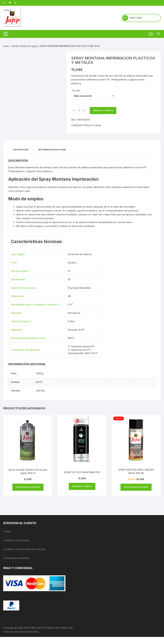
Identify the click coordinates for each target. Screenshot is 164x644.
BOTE (39, 382)
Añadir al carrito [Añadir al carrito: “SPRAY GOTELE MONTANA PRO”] (82, 486)
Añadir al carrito (103, 110)
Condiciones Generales (16, 558)
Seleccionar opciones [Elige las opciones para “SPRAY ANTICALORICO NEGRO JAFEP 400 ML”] (136, 487)
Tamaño (76, 90)
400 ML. (40, 391)
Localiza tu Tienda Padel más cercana (24, 549)
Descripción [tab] (21, 150)
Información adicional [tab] (52, 150)
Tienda (15, 46)
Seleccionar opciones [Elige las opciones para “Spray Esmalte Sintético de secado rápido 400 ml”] (28, 487)
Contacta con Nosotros (16, 540)
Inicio (6, 46)
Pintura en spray (29, 46)
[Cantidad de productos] (79, 111)
